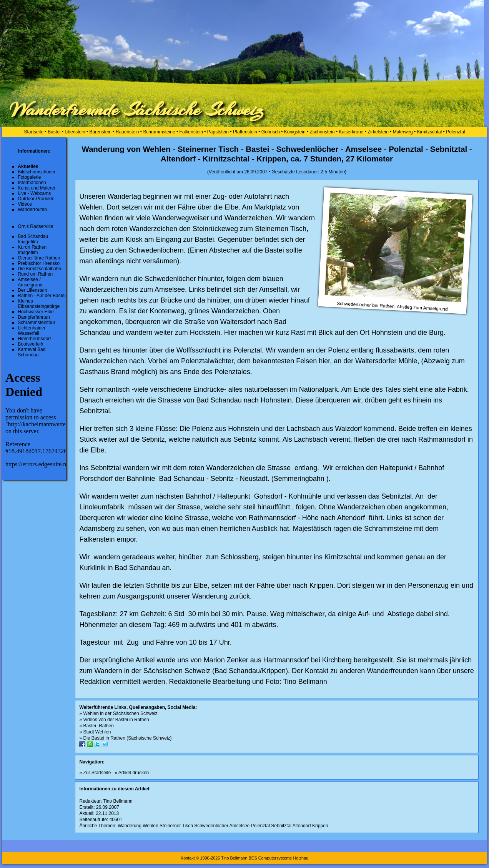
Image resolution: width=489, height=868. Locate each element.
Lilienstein (75, 132)
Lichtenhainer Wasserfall (32, 331)
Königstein (295, 132)
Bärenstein (101, 132)
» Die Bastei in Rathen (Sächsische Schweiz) (125, 738)
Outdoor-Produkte (36, 199)
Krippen (320, 826)
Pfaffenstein (245, 132)
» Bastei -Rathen (96, 726)
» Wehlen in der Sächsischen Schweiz (118, 713)
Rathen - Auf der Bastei (42, 296)
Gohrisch (271, 132)
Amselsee (240, 826)
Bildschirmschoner (37, 172)
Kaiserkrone (351, 132)
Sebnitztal (281, 826)
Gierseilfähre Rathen (39, 258)
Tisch (188, 826)
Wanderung (130, 826)
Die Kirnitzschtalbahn (39, 269)
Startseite (34, 132)
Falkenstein (191, 132)
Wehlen (150, 826)
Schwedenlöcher (211, 826)
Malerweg (403, 132)
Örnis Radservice (35, 226)
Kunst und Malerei (36, 188)
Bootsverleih (30, 344)
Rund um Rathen (35, 274)
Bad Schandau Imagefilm (33, 239)
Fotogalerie (29, 177)
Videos (25, 204)
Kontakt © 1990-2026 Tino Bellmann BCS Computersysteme (236, 858)
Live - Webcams (34, 193)
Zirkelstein (378, 132)
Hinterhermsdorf (34, 339)
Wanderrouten (32, 210)
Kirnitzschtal (430, 132)
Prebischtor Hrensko (39, 263)
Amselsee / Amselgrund (30, 282)
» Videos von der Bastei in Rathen (114, 720)
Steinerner (170, 826)
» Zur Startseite (95, 773)
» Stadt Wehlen (95, 732)
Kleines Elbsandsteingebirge (39, 304)
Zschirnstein (322, 132)
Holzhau (301, 858)
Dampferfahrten (34, 317)
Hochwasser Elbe (36, 312)
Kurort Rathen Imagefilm (32, 250)
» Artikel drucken (132, 773)
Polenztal (455, 132)
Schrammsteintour (36, 323)
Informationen (32, 183)
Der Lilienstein (32, 290)
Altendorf (302, 826)
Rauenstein (127, 132)
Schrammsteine (159, 132)
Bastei (54, 132)
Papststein (218, 132)
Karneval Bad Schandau (32, 352)
